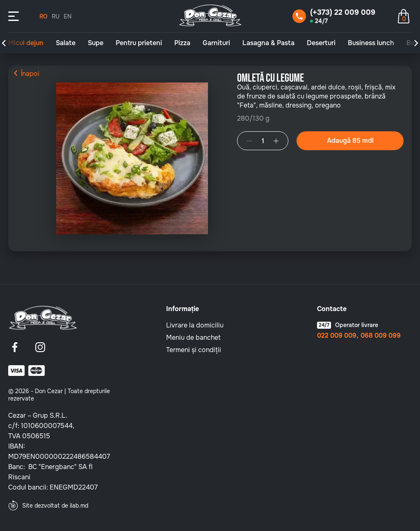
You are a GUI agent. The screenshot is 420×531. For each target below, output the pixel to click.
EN (68, 16)
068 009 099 (381, 336)
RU (56, 16)
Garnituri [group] (216, 43)
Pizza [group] (182, 43)
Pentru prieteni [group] (139, 43)
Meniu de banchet (193, 338)
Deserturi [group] (321, 43)
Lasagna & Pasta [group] (268, 43)
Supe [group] (96, 43)
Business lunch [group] (371, 43)
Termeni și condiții (194, 350)
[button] (4, 43)
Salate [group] (66, 43)
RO (43, 16)
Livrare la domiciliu (195, 325)
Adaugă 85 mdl (350, 141)
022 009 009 (337, 336)
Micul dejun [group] (26, 43)
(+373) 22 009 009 (343, 12)
